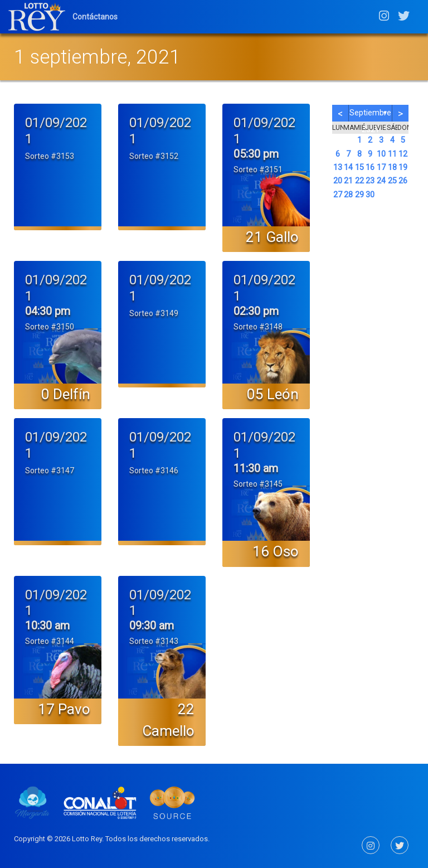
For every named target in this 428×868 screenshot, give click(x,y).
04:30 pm (48, 311)
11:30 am (256, 468)
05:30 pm (256, 154)
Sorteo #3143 (154, 641)
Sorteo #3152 (154, 156)
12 (403, 154)
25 (392, 181)
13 (338, 168)
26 (403, 181)
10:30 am (47, 625)
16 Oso (276, 551)
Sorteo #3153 (50, 156)
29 (359, 195)
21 (348, 181)
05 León (273, 394)
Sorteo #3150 (50, 327)
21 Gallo (272, 237)
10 (381, 154)
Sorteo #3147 (50, 471)
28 (348, 195)
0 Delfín (66, 394)
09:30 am (152, 625)
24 (381, 181)
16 (370, 168)
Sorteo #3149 (154, 313)
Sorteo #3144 (50, 641)
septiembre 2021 (370, 115)
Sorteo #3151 (258, 169)
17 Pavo (64, 709)
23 (370, 181)
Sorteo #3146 (154, 471)
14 (348, 168)
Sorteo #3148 (258, 327)
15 (359, 168)
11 (392, 154)
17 (381, 168)
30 (370, 195)
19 (403, 168)
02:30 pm (256, 311)
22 (359, 181)
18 (392, 168)
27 (338, 195)
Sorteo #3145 (258, 484)
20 (338, 181)
